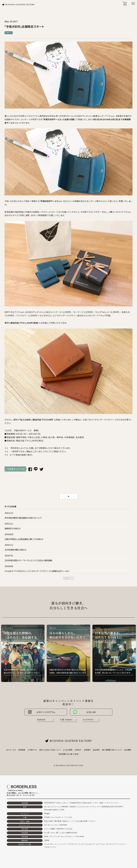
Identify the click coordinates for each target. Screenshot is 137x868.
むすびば (69, 829)
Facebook (41, 720)
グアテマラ (73, 844)
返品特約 (96, 750)
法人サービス (11, 750)
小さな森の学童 (81, 821)
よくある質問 (68, 750)
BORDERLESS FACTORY (112, 807)
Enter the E (87, 803)
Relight (47, 814)
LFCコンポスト (62, 803)
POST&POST (49, 803)
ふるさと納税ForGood (68, 833)
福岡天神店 (21, 437)
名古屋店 (80, 437)
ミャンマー (62, 844)
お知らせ (9, 33)
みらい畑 (55, 833)
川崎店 (44, 437)
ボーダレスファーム (52, 807)
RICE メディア (50, 836)
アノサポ (69, 817)
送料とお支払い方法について (50, 750)
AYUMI (47, 817)
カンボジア (90, 844)
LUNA (62, 810)
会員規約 (87, 750)
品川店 (51, 437)
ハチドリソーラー (112, 803)
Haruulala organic (51, 810)
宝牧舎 (47, 840)
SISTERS (63, 825)
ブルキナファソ (50, 847)
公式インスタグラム (41, 712)
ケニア (81, 844)
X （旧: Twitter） (66, 720)
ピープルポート (57, 817)
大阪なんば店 (34, 437)
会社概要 (127, 750)
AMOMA (65, 807)
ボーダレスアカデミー (66, 836)
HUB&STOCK (75, 803)
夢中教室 (58, 821)
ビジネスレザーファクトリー (89, 807)
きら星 (47, 833)
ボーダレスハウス (51, 825)
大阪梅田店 (69, 437)
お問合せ (78, 750)
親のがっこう (68, 821)
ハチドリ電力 (98, 803)
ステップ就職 (49, 829)
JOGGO (73, 807)
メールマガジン (88, 720)
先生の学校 (48, 821)
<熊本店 (59, 437)
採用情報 (22, 750)
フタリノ (92, 821)
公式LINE (84, 712)
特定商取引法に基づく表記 (68, 754)
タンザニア (110, 844)
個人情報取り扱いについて (112, 750)
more (68, 578)
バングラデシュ (50, 844)
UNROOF (60, 829)
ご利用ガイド (32, 750)
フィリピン (121, 844)
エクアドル (100, 844)
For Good (80, 836)
